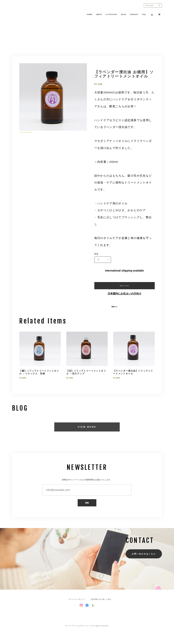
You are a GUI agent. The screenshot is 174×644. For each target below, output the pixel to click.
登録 (87, 503)
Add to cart (124, 286)
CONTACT (134, 14)
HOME (90, 14)
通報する (114, 307)
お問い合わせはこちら (144, 554)
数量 (96, 254)
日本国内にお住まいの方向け (125, 294)
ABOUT (99, 14)
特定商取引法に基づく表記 (101, 599)
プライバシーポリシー (77, 599)
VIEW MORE (87, 427)
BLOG (124, 14)
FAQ (144, 14)
